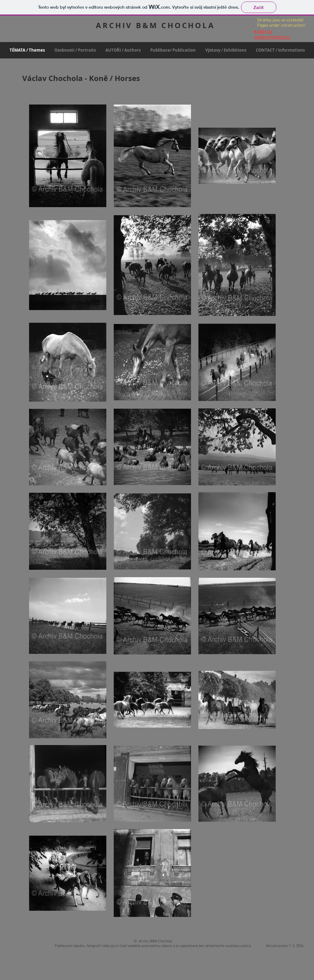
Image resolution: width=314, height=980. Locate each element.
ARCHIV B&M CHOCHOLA (155, 25)
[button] (75, 50)
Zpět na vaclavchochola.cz (272, 35)
